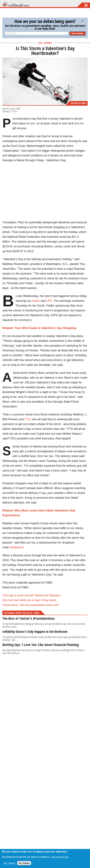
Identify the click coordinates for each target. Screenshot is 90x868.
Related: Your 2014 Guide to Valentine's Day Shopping (39, 328)
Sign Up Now (77, 33)
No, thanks (24, 863)
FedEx (36, 301)
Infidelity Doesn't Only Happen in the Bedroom (35, 631)
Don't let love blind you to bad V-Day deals (29, 600)
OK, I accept (9, 863)
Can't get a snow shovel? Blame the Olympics (32, 595)
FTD (27, 419)
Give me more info (60, 857)
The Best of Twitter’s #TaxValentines (29, 618)
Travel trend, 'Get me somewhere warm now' (31, 605)
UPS (49, 301)
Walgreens (17, 547)
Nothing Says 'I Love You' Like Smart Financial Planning (41, 645)
